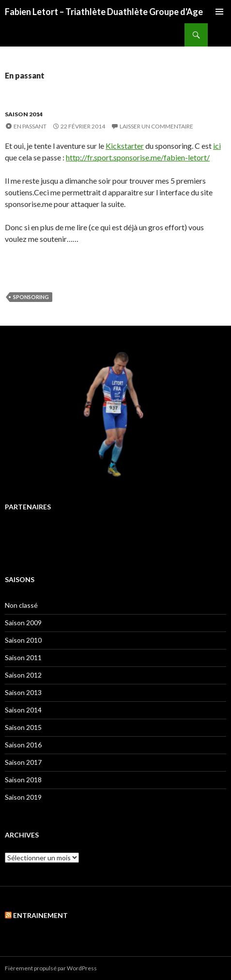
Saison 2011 (23, 657)
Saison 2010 (23, 640)
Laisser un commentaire (156, 126)
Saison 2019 (23, 797)
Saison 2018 (23, 780)
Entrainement (40, 915)
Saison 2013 (23, 692)
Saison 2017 (23, 762)
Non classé (21, 605)
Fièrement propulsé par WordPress (51, 968)
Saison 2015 (23, 727)
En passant (30, 126)
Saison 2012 (23, 675)
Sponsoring (31, 297)
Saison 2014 (24, 114)
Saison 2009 (23, 623)
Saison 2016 (23, 745)
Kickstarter (125, 146)
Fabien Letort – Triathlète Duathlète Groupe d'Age (104, 12)
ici (217, 146)
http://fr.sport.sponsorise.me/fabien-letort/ (138, 157)
